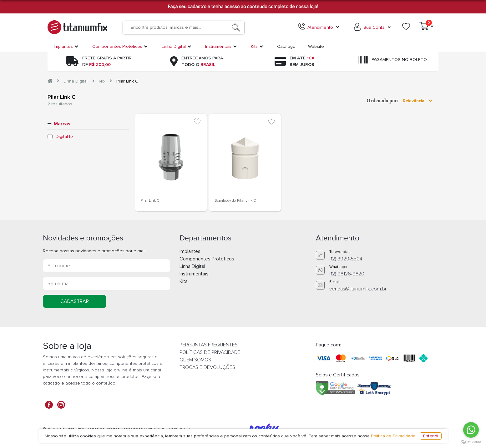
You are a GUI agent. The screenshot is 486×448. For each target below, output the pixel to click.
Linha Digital (76, 81)
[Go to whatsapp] (471, 430)
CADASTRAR (75, 301)
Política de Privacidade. (394, 436)
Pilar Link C (127, 81)
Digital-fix (65, 137)
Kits (184, 281)
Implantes (190, 251)
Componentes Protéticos (207, 259)
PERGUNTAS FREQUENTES (209, 345)
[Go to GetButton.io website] (471, 442)
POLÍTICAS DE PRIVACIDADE (210, 352)
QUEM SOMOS (195, 360)
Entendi (431, 436)
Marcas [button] (62, 124)
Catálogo (286, 46)
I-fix (102, 81)
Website (316, 46)
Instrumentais (194, 274)
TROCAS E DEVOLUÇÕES (207, 367)
